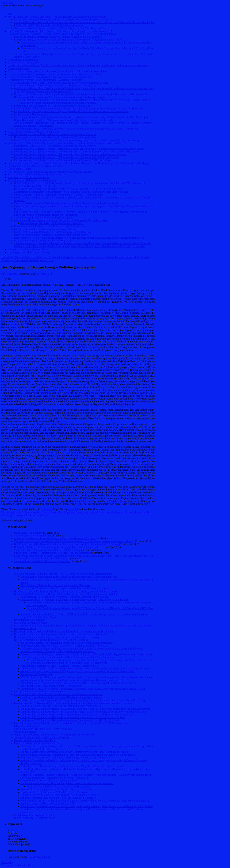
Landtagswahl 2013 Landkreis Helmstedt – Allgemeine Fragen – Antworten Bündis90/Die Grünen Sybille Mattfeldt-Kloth (77, 152)
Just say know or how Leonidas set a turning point (33, 131)
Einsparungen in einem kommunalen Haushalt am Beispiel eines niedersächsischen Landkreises (63, 20)
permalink (73, 509)
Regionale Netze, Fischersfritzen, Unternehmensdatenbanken (52, 223)
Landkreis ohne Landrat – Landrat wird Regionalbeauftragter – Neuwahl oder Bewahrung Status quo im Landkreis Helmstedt (78, 109)
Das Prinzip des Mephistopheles (24, 63)
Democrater (12, 274)
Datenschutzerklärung (19, 68)
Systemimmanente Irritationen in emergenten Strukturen (36, 166)
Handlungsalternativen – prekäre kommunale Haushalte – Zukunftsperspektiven (55, 137)
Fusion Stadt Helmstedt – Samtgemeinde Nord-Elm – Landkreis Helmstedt (52, 553)
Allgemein (46, 509)
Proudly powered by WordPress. (18, 865)
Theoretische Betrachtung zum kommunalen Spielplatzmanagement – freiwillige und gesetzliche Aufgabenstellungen (74, 541)
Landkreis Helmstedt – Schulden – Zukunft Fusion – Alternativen (48, 229)
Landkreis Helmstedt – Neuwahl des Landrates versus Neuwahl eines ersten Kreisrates (52, 134)
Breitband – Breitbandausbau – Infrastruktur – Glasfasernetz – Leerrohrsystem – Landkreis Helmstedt (60, 31)
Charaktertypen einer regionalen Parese (28, 249)
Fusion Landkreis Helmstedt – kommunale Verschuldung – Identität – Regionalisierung (59, 195)
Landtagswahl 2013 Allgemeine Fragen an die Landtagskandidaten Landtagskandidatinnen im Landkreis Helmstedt (67, 143)
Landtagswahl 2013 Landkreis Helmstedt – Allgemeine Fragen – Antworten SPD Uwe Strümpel (63, 160)
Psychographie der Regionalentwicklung (28, 252)
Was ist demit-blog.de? (19, 169)
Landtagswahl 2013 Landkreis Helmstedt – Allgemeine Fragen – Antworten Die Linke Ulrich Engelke (66, 157)
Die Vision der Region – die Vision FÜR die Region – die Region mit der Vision (55, 538)
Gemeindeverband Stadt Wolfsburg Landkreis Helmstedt (43, 218)
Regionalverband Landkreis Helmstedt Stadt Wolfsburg (42, 241)
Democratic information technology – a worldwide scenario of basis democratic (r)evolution (55, 74)
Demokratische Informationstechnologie (28, 177)
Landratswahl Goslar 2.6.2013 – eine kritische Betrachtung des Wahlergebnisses (55, 146)
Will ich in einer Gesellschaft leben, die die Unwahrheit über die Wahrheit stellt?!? (50, 172)
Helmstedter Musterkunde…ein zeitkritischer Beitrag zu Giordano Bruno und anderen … (60, 547)
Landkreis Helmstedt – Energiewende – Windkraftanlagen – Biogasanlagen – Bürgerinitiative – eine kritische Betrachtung (77, 140)
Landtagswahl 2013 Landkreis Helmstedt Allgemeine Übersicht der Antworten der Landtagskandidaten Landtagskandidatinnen (79, 149)
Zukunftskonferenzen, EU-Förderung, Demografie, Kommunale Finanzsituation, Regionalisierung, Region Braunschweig (76, 129)
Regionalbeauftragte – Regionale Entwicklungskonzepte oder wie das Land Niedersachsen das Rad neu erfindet (71, 111)
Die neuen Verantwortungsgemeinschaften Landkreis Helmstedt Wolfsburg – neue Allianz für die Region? (68, 189)
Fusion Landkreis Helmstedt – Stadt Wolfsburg (32, 180)
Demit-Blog (7, 3)
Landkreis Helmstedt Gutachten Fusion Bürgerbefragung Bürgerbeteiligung (53, 232)
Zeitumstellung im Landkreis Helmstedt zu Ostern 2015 (36, 175)
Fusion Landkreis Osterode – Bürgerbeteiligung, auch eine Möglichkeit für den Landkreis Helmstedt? (66, 203)
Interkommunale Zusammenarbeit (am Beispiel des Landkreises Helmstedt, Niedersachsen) (61, 220)
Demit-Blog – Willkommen (28, 533)
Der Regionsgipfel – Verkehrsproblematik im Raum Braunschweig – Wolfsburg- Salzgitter (60, 97)
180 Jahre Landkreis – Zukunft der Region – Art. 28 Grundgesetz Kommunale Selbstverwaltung (57, 17)
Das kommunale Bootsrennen (23, 60)
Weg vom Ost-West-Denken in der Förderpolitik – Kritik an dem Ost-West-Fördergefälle (59, 28)
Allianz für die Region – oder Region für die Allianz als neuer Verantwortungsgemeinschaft (61, 83)
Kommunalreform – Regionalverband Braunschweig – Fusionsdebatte (50, 226)
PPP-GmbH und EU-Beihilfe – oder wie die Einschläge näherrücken (49, 25)
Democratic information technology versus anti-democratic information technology (50, 77)
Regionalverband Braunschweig (30, 114)
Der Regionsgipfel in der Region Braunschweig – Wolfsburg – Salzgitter (45, 80)
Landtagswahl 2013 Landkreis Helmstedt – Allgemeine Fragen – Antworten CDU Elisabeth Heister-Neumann (70, 154)
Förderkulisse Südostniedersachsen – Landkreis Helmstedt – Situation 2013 (53, 106)
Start (10, 14)
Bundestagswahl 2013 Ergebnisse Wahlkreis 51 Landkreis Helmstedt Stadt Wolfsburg (58, 37)
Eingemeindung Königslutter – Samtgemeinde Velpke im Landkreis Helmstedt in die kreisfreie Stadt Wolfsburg (71, 192)
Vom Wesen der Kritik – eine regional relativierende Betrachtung (47, 550)
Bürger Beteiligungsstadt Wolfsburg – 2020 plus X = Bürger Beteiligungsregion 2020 (58, 86)
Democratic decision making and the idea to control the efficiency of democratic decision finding (57, 71)
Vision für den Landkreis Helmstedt (32, 536)
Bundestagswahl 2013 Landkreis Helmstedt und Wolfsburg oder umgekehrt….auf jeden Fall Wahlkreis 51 (62, 34)
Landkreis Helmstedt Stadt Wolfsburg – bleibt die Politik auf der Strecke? (52, 235)
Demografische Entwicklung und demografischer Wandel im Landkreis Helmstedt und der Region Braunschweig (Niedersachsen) (80, 94)
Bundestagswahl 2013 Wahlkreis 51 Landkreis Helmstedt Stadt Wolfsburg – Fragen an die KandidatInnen (68, 40)
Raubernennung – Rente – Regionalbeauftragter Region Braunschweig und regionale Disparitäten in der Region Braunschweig (79, 238)
